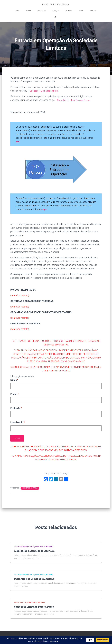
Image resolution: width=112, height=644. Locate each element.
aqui (45, 209)
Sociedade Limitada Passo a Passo (74, 100)
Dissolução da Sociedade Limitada (34, 579)
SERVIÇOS (55, 11)
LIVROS (81, 11)
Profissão (16, 408)
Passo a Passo (20, 602)
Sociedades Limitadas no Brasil (45, 91)
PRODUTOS (41, 11)
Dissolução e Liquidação (24, 547)
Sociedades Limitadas (30, 488)
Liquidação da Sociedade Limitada (34, 551)
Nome (14, 380)
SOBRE (29, 11)
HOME (18, 11)
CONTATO (93, 11)
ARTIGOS (69, 11)
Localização (18, 422)
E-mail (15, 394)
